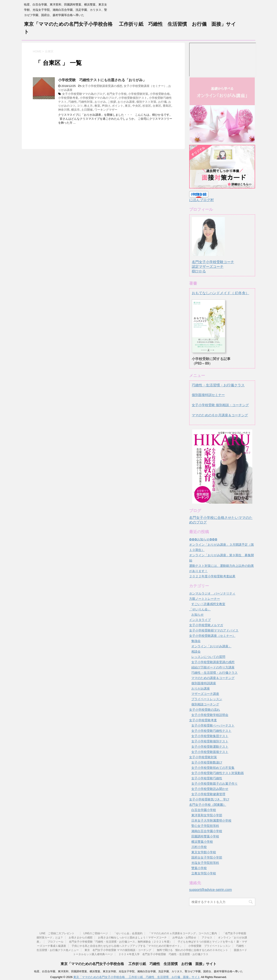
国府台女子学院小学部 (207, 857)
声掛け (106, 106)
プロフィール (55, 942)
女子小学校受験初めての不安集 (213, 768)
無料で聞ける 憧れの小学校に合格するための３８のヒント (192, 950)
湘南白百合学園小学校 (207, 831)
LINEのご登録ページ (96, 933)
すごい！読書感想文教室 (208, 604)
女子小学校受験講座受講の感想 (102, 86)
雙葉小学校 (199, 868)
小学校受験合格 (160, 94)
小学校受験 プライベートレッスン (209, 946)
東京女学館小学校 (204, 852)
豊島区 (167, 106)
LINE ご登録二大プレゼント (59, 933)
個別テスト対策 (146, 102)
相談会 (196, 651)
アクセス (207, 938)
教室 (97, 106)
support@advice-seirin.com (211, 890)
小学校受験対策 (138, 94)
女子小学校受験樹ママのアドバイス (214, 630)
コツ (80, 106)
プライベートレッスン (207, 699)
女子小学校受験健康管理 (208, 794)
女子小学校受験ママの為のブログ (84, 94)
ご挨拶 (112, 102)
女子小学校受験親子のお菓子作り (214, 784)
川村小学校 (199, 847)
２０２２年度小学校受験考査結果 (212, 576)
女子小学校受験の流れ (205, 710)
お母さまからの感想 (81, 938)
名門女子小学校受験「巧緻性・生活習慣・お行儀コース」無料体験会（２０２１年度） (120, 942)
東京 (128, 106)
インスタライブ (200, 620)
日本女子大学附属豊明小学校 (211, 820)
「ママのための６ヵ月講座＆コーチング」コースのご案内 (183, 933)
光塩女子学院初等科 (205, 863)
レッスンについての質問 (208, 657)
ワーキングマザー (106, 110)
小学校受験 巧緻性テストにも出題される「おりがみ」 (102, 80)
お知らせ (198, 615)
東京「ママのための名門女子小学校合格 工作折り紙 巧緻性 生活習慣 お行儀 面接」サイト (138, 964)
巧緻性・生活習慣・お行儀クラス (218, 385)
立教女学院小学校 (204, 873)
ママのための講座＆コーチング (213, 678)
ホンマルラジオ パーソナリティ (212, 593)
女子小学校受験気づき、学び (209, 799)
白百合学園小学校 (204, 810)
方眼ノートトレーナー (205, 599)
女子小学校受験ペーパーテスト (213, 725)
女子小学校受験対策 (203, 757)
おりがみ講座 (126, 102)
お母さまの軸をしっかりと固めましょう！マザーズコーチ (132, 938)
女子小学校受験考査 (203, 720)
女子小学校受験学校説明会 (210, 715)
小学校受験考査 (68, 98)
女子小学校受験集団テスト (210, 736)
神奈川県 (64, 110)
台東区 (157, 106)
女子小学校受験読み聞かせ (210, 789)
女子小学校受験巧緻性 (207, 778)
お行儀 (162, 102)
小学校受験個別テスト (133, 98)
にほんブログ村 (201, 200)
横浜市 (75, 110)
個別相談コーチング (205, 704)
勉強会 (196, 641)
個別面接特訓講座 (204, 683)
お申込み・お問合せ (184, 938)
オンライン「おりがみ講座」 (211, 646)
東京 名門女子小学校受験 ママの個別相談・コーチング (118, 950)
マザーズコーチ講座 (205, 694)
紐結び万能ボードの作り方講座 (213, 667)
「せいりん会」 (200, 609)
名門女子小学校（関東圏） (208, 805)
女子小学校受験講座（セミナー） (145, 86)
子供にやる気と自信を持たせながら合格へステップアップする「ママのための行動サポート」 (127, 946)
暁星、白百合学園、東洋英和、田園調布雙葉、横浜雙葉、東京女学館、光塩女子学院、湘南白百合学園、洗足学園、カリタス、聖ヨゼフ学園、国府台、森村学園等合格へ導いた (138, 971)
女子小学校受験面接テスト (210, 752)
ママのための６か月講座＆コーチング (220, 415)
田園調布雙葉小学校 (205, 836)
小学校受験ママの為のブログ (98, 98)
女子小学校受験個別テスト (210, 741)
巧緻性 (73, 102)
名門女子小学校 (117, 94)
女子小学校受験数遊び (207, 762)
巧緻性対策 (86, 102)
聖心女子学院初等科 (205, 826)
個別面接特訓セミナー (208, 395)
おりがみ (100, 102)
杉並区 (147, 106)
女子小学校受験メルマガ (206, 625)
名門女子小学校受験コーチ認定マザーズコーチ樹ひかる (213, 262)
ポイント (118, 106)
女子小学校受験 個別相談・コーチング (220, 405)
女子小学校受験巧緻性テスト (211, 731)
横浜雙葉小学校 (202, 842)
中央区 (137, 106)
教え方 (88, 106)
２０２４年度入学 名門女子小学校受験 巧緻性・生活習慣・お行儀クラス (163, 954)
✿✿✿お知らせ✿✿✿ (203, 539)
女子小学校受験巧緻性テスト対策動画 (218, 773)
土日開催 (87, 110)
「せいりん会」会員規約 (128, 933)
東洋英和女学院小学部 (207, 815)
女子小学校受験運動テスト (210, 747)
